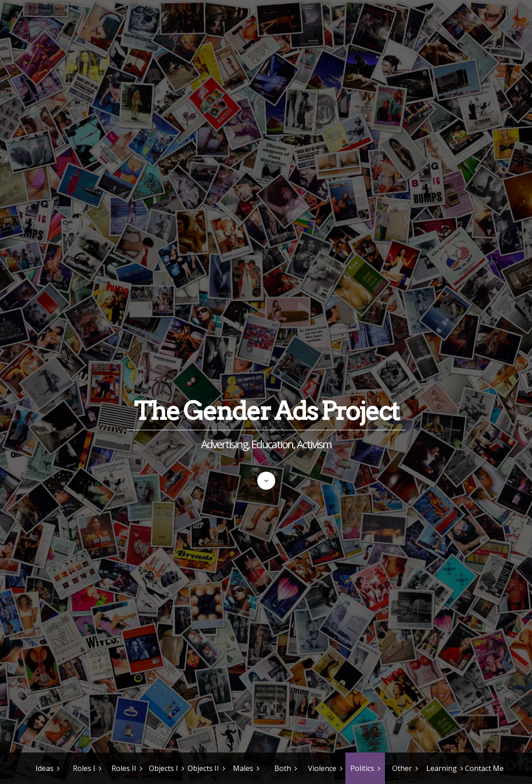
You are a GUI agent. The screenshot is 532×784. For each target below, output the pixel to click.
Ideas (45, 768)
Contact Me (484, 768)
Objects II (203, 768)
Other (402, 768)
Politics (362, 768)
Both (283, 768)
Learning (442, 768)
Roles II (124, 768)
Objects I (163, 768)
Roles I (84, 768)
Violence (322, 768)
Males (243, 768)
